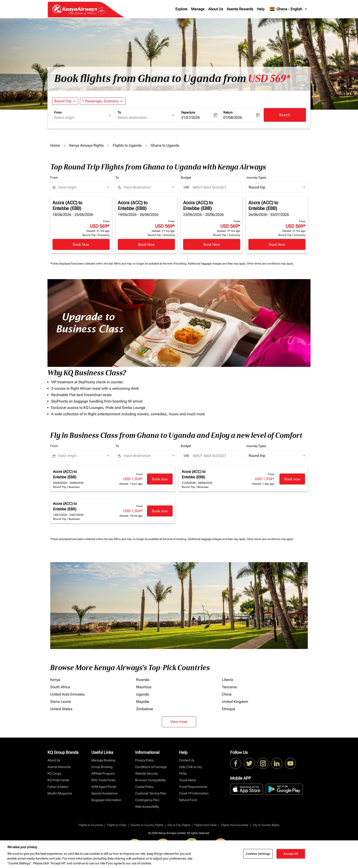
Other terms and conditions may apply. (270, 264)
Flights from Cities (205, 825)
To (119, 112)
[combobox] (81, 118)
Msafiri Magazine (60, 793)
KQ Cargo (54, 773)
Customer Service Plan (151, 793)
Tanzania (229, 687)
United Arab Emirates (67, 694)
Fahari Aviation (58, 787)
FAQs (183, 773)
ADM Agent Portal (104, 787)
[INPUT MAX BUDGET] (215, 187)
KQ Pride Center (58, 780)
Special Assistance (104, 793)
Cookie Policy (144, 787)
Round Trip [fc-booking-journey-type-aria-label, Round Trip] (63, 101)
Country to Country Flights (147, 825)
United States (61, 709)
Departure (188, 112)
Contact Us (187, 760)
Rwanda (143, 680)
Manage (198, 9)
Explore (181, 9)
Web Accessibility (147, 807)
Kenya (55, 680)
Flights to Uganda (127, 145)
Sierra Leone (61, 702)
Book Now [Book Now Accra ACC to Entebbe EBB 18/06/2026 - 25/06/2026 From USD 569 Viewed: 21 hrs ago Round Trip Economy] (81, 245)
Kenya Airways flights (86, 145)
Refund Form (188, 800)
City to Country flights (266, 825)
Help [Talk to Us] (190, 767)
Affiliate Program (103, 773)
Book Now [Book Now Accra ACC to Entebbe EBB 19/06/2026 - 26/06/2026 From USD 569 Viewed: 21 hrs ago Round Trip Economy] (146, 245)
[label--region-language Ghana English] (289, 9)
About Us (216, 9)
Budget (186, 177)
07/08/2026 (233, 118)
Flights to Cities (117, 825)
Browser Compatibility (150, 780)
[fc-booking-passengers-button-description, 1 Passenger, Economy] (100, 101)
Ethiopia (229, 709)
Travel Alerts (187, 780)
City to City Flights (179, 825)
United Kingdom (235, 702)
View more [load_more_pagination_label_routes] (179, 722)
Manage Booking (103, 760)
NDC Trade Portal (103, 780)
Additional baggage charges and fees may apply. (217, 264)
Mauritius (144, 687)
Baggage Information (106, 800)
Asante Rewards (240, 9)
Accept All (291, 854)
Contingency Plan (147, 800)
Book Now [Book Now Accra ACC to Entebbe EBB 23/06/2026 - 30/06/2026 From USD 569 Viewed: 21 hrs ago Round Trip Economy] (212, 245)
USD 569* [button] (269, 79)
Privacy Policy (144, 760)
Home (55, 145)
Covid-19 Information (194, 793)
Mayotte (143, 702)
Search (285, 115)
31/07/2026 (190, 118)
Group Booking (102, 767)
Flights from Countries (235, 825)
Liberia (228, 680)
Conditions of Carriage (151, 767)
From (58, 112)
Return (228, 112)
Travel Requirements (193, 787)
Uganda (142, 694)
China (227, 694)
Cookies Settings (258, 854)
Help (261, 9)
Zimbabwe (145, 709)
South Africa (60, 687)
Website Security (146, 773)
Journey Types (256, 177)
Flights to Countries (91, 825)
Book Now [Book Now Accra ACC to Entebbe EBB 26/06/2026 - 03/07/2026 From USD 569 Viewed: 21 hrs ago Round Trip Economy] (277, 245)
